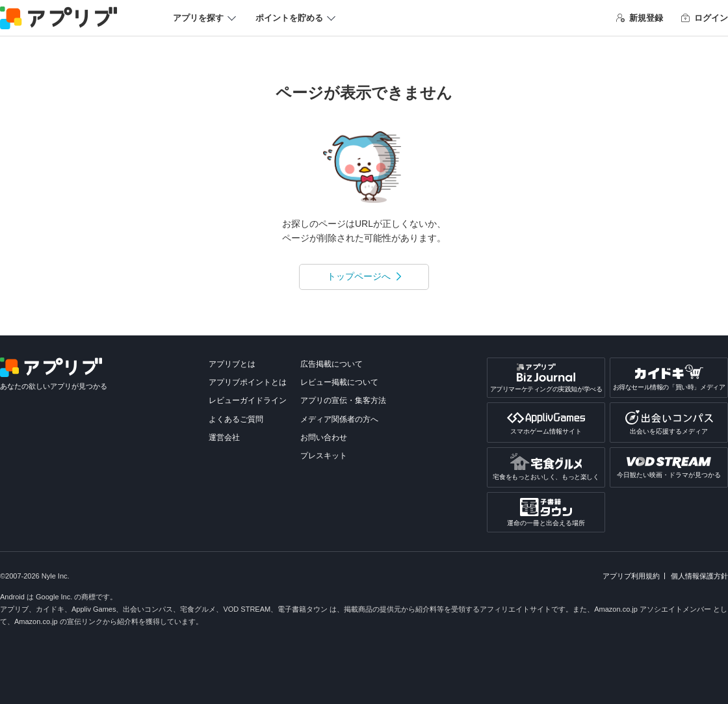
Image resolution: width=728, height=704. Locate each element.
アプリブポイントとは (248, 382)
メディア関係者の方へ (339, 419)
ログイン (705, 18)
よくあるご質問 (236, 419)
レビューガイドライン (248, 400)
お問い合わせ (324, 437)
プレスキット (324, 456)
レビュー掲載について (339, 382)
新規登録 (640, 18)
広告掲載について (331, 364)
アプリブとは (232, 364)
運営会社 (224, 437)
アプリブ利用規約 (631, 576)
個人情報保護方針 (699, 576)
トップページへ (359, 276)
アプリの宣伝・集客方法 (343, 400)
